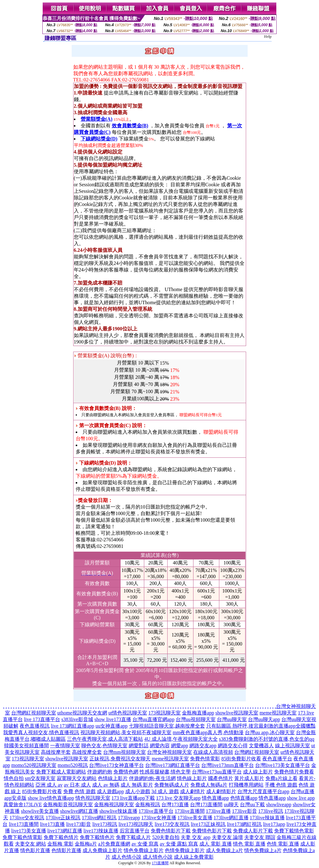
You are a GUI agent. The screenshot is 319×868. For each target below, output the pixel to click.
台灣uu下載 (252, 805)
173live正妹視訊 (63, 818)
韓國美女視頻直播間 (26, 746)
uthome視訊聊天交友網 (82, 713)
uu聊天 (231, 805)
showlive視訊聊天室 (237, 713)
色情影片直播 (66, 850)
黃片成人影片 (249, 778)
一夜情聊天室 (65, 746)
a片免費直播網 (114, 844)
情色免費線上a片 (263, 850)
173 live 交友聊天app (178, 798)
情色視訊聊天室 (93, 798)
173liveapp (129, 818)
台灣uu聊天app (264, 719)
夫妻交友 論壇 (227, 837)
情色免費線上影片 (144, 850)
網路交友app (203, 746)
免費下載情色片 (97, 837)
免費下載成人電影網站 (61, 772)
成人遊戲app (110, 791)
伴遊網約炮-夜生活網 (152, 778)
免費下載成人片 (133, 837)
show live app (301, 798)
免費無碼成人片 (172, 785)
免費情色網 (126, 772)
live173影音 (79, 824)
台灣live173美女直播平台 (283, 765)
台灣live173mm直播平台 (228, 765)
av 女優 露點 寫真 (179, 844)
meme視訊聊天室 (278, 713)
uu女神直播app (111, 726)
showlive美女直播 (40, 811)
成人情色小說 (158, 857)
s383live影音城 (77, 719)
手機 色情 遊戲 (281, 785)
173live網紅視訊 (99, 818)
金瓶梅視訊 (148, 805)
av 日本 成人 (77, 785)
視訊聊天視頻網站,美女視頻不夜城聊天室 (126, 732)
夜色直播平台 (277, 759)
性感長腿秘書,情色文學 (165, 772)
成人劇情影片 (221, 791)
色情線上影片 (113, 778)
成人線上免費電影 (194, 857)
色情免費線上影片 (185, 850)
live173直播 (52, 824)
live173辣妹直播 (101, 831)
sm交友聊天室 (40, 778)
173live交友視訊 (27, 818)
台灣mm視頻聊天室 (124, 752)
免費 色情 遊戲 (79, 791)
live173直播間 (24, 824)
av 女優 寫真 (145, 844)
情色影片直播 (35, 850)
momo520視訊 (73, 765)
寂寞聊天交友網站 (77, 778)
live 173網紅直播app (72, 726)
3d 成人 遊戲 (165, 791)
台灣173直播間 (206, 805)
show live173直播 (113, 719)
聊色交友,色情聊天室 (104, 746)
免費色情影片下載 (171, 831)
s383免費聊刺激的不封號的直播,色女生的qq (267, 739)
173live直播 (218, 811)
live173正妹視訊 (208, 824)
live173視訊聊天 (136, 824)
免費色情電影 (205, 759)
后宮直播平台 (135, 831)
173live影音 (245, 811)
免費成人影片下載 (253, 831)
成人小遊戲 (138, 791)
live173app (274, 824)
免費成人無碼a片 (209, 785)
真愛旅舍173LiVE (23, 805)
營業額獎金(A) (97, 119)
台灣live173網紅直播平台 (173, 765)
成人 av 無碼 (106, 785)
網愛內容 (160, 746)
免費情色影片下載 (212, 831)
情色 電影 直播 (249, 844)
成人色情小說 (126, 857)
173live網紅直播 (231, 818)
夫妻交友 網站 (31, 844)
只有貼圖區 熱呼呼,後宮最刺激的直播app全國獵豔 (261, 726)
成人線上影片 (258, 772)
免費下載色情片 (61, 837)
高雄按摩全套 (87, 752)
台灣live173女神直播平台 (117, 765)
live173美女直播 (29, 831)
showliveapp (279, 805)
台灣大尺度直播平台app (263, 791)
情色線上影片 (192, 778)
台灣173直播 (175, 805)
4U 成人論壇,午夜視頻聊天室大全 (181, 739)
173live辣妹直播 (267, 818)
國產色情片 (221, 778)
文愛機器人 (261, 746)
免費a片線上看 (281, 778)
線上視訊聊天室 (293, 746)
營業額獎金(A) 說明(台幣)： (107, 356)
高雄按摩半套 (56, 752)
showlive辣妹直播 (118, 811)
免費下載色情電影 (22, 837)
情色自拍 (14, 778)
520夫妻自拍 (166, 837)
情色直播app (215, 798)
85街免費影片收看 (241, 759)
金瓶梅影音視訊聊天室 (68, 805)
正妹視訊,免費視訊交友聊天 (120, 759)
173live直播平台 (156, 811)
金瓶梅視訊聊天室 (114, 805)
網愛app (180, 746)
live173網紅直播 (65, 831)
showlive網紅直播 (79, 811)
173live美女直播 (195, 818)
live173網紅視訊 (244, 824)
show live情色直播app (51, 798)
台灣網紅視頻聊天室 (34, 713)
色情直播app (244, 798)
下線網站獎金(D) (99, 139)
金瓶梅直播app (198, 713)
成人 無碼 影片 (137, 785)
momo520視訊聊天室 (34, 765)
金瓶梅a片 (86, 844)
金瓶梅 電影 (60, 844)
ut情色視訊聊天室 (128, 713)
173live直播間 (190, 811)
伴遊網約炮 (100, 772)
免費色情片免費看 (294, 772)
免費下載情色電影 (294, 831)
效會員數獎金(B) (130, 126)
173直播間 (160, 863)
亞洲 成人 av (49, 785)
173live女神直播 (159, 818)
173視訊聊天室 (164, 713)
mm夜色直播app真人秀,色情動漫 (208, 732)
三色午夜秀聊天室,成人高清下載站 (105, 739)
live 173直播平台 (42, 719)
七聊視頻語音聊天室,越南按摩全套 (167, 726)
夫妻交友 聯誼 (260, 837)
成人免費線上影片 (102, 850)
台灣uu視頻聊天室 (196, 719)
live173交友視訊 (172, 824)
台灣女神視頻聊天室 (169, 752)
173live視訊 (271, 811)
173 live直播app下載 (133, 798)
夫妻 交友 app (195, 837)
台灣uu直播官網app (153, 719)
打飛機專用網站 (246, 785)
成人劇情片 (193, 791)
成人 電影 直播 (216, 844)
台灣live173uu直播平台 (217, 772)
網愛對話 (139, 746)
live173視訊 (105, 824)
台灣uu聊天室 (232, 719)
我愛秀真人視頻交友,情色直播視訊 (41, 732)
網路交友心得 (233, 746)
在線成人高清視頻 (213, 752)
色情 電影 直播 (283, 844)
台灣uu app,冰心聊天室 (270, 732)
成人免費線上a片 (224, 850)
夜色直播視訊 (35, 726)
